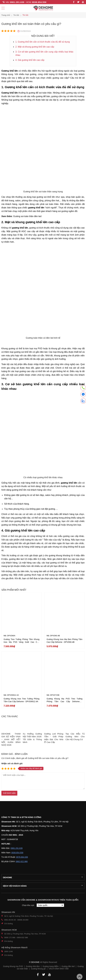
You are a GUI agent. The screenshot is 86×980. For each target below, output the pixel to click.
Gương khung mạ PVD (13, 966)
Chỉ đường (8, 924)
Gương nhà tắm (33, 966)
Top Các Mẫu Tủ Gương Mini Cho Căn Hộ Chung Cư (75, 736)
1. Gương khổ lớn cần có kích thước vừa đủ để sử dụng (43, 42)
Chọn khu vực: (29, 905)
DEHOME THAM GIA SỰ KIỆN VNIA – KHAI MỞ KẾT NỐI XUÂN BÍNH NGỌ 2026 (11, 739)
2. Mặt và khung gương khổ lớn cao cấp (35, 47)
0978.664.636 (22, 857)
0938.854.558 (39, 2)
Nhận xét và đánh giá (12, 763)
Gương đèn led (68, 966)
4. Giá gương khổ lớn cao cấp (30, 60)
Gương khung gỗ (38, 969)
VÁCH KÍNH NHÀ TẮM (59, 969)
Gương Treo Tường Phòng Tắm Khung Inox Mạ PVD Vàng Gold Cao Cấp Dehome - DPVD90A (21, 642)
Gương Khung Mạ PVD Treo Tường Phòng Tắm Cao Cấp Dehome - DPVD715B (64, 701)
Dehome (7, 877)
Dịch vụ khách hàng (15, 886)
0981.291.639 (17, 2)
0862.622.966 (22, 861)
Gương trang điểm (51, 966)
